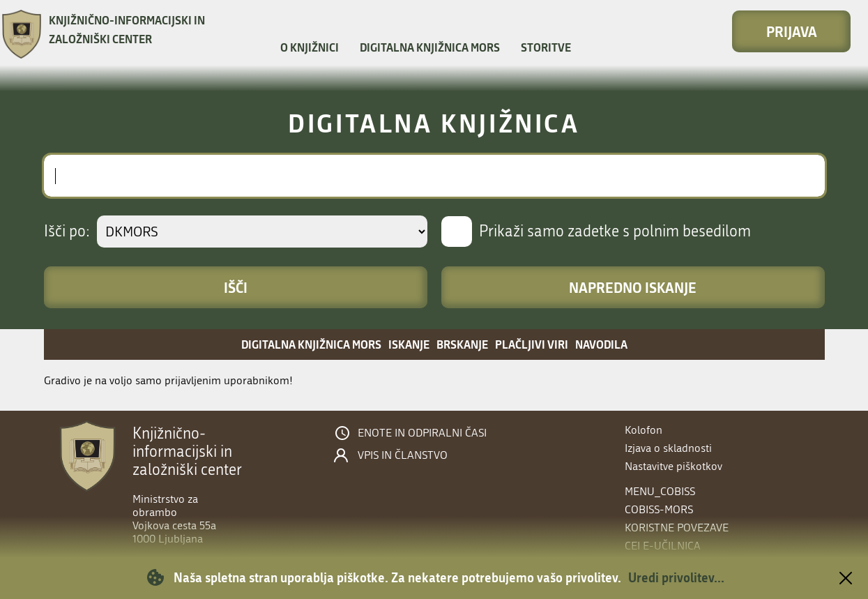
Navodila (601, 344)
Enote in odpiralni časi (422, 433)
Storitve (546, 47)
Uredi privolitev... (676, 577)
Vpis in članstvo (403, 455)
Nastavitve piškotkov (673, 466)
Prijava (792, 31)
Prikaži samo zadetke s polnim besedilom (615, 232)
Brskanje (462, 344)
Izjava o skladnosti (668, 448)
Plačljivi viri (532, 344)
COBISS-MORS (659, 509)
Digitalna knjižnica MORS (430, 47)
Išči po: (67, 232)
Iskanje (409, 344)
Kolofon (644, 430)
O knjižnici (310, 47)
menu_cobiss (660, 491)
